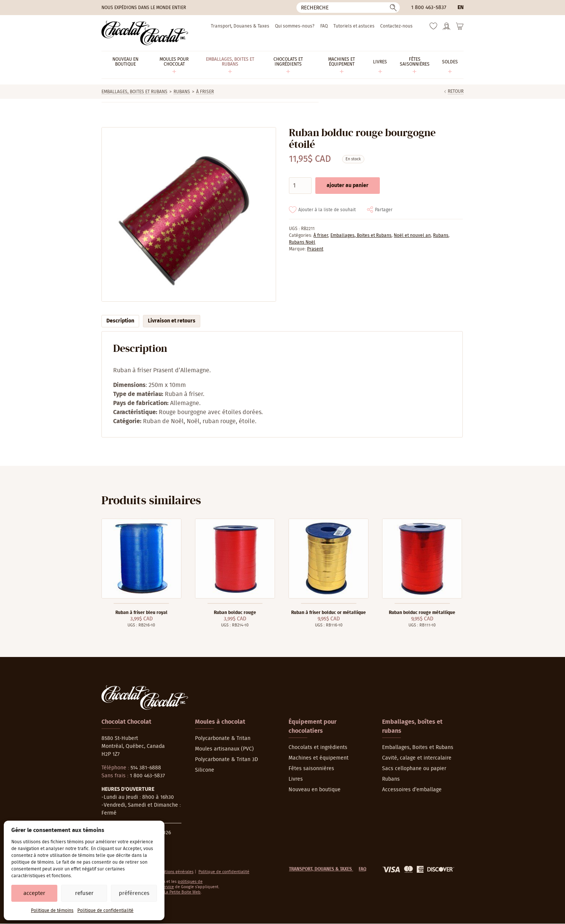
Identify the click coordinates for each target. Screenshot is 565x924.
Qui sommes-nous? (295, 26)
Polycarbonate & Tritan (223, 738)
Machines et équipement (319, 758)
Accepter (34, 893)
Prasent (315, 249)
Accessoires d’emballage (412, 790)
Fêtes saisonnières (311, 769)
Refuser (84, 893)
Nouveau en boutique (315, 790)
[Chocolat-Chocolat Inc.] (145, 33)
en (461, 8)
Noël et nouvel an (412, 235)
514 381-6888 (146, 768)
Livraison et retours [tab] (172, 321)
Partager (384, 210)
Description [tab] (120, 321)
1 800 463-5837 (429, 8)
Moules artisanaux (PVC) (224, 749)
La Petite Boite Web (182, 892)
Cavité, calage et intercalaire (417, 758)
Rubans (182, 92)
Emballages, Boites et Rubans (134, 92)
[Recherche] (348, 8)
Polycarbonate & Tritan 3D (226, 760)
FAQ (324, 26)
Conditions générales (174, 872)
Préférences (134, 893)
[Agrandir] (188, 214)
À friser (205, 92)
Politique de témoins (52, 910)
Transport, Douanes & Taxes (240, 26)
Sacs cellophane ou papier (414, 769)
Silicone (205, 770)
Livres (296, 779)
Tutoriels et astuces (354, 26)
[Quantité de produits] (300, 186)
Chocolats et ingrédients (318, 747)
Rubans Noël (302, 242)
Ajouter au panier (348, 186)
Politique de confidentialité (105, 910)
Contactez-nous (396, 26)
